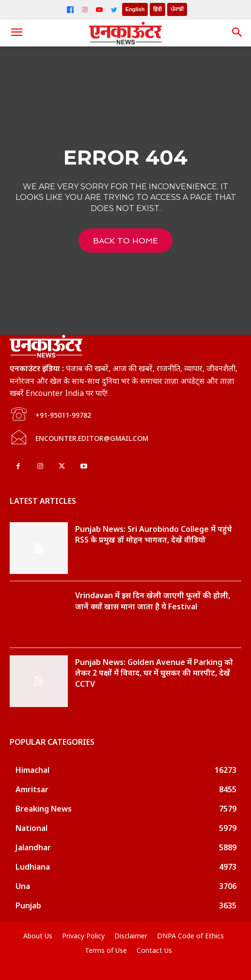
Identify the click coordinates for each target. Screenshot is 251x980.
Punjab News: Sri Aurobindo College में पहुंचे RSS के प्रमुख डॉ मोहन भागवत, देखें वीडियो (154, 534)
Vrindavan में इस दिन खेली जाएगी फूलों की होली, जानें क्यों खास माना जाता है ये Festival (153, 601)
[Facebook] (70, 10)
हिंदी (157, 9)
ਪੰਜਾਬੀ (177, 9)
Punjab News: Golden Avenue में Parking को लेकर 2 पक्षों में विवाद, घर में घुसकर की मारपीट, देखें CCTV (154, 673)
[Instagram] (85, 10)
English (135, 9)
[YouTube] (99, 10)
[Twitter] (114, 10)
